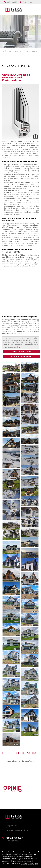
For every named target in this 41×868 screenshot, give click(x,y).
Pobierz (32, 761)
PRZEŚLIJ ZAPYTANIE (21, 351)
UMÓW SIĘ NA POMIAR (21, 356)
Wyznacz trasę (28, 2)
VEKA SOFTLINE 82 (31, 51)
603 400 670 (12, 2)
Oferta (9, 51)
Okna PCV (18, 51)
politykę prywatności (29, 863)
